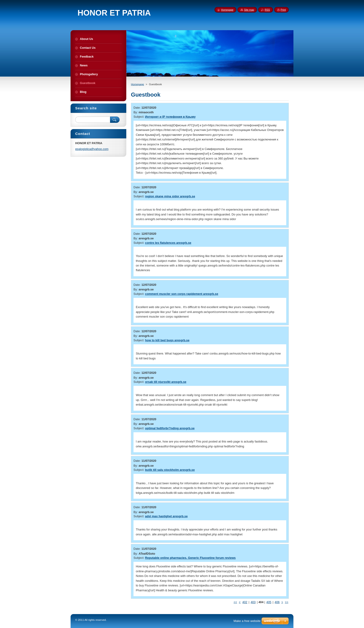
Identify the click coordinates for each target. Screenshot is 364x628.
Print (283, 10)
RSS (267, 10)
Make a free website (247, 621)
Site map (249, 10)
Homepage (137, 84)
